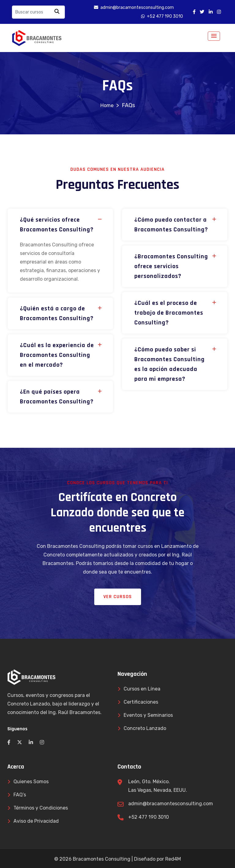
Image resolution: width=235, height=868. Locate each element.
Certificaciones (141, 702)
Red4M (173, 859)
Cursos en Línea (142, 689)
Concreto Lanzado (145, 728)
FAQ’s (20, 795)
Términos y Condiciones (41, 808)
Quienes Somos (31, 782)
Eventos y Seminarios (148, 715)
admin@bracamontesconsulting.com (171, 804)
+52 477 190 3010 (149, 817)
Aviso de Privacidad (36, 821)
